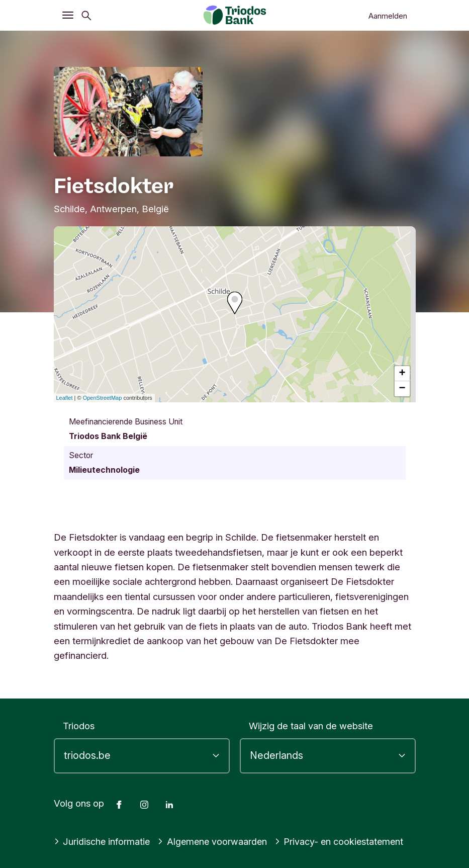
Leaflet (65, 398)
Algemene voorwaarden (215, 841)
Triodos (79, 726)
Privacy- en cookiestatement (344, 841)
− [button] (402, 389)
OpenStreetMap (103, 398)
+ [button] (402, 374)
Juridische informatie (103, 841)
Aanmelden (388, 16)
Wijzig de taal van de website (311, 726)
